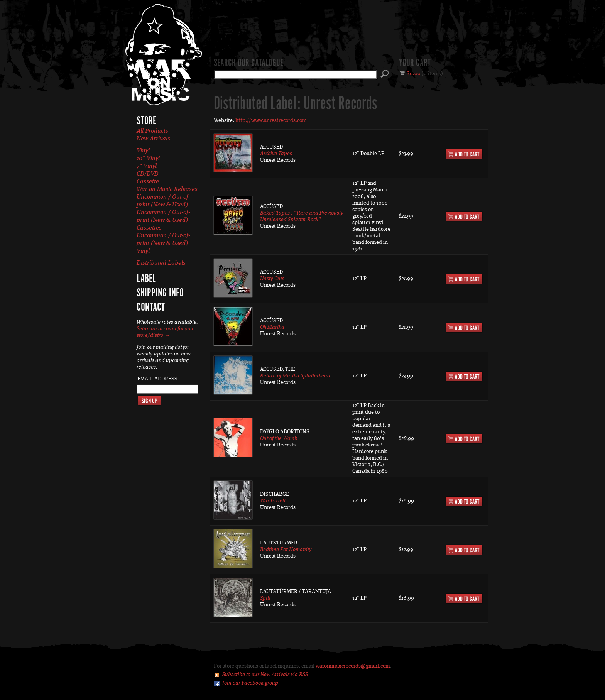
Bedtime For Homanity (286, 550)
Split (265, 598)
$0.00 (414, 74)
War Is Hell (273, 501)
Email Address (157, 379)
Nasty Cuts (272, 279)
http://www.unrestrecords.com (271, 120)
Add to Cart (464, 154)
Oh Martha (272, 327)
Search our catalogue (248, 63)
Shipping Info (160, 293)
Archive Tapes (276, 154)
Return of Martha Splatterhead (295, 376)
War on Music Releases (167, 189)
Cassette (148, 182)
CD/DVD (148, 174)
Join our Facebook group (250, 683)
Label (146, 279)
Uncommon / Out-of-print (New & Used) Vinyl (163, 243)
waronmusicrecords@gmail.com (353, 666)
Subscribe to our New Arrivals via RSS (265, 675)
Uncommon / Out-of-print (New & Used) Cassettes (163, 220)
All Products (152, 131)
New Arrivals (153, 139)
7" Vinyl (147, 166)
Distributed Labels (161, 263)
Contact (151, 308)
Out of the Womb (279, 438)
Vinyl (143, 151)
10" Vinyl (148, 159)
